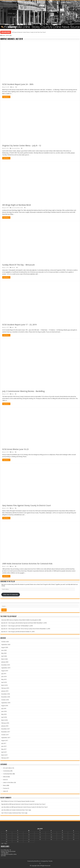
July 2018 (4, 708)
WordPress (37, 861)
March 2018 (4, 720)
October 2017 (5, 735)
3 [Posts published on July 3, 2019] (29, 833)
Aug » (6, 843)
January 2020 (5, 662)
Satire (5, 791)
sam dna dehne (5, 807)
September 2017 (6, 738)
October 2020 (5, 642)
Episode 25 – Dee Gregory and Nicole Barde (13, 632)
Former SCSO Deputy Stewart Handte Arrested (22, 801)
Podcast (5, 788)
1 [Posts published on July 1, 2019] (6, 833)
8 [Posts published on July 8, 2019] (6, 835)
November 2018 (6, 697)
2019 (7, 35)
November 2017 (6, 732)
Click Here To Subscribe (11, 595)
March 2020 (4, 659)
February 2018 (5, 723)
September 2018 (6, 703)
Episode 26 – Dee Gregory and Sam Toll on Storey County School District (21, 629)
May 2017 (4, 749)
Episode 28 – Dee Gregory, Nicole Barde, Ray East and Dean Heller (19, 623)
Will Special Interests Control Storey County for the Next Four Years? (29, 32)
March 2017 (4, 755)
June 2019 (4, 677)
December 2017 (6, 729)
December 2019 (6, 665)
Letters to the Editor (8, 783)
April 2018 (4, 717)
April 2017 (4, 752)
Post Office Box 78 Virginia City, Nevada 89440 (8, 851)
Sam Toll (4, 813)
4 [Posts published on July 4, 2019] (40, 833)
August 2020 (5, 647)
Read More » (6, 97)
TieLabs (50, 861)
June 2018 (4, 711)
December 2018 (6, 694)
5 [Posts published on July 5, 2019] (51, 833)
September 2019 (6, 668)
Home (3, 35)
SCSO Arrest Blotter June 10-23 (15, 449)
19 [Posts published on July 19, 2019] (51, 837)
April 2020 (4, 656)
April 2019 (4, 682)
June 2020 (4, 650)
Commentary (7, 771)
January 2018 (5, 726)
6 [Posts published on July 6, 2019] (62, 833)
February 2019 (5, 688)
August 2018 (5, 706)
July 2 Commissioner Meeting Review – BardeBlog (23, 391)
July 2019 (4, 674)
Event (4, 780)
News (13, 87)
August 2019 (5, 671)
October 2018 (5, 700)
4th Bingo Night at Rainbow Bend (16, 205)
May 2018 (4, 714)
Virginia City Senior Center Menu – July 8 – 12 (22, 146)
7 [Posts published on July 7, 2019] (74, 833)
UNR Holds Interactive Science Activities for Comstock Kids (27, 564)
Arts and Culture (7, 768)
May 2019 (4, 679)
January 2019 (5, 691)
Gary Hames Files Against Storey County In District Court (27, 505)
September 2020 (6, 645)
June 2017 (4, 746)
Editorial (13, 268)
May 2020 (4, 653)
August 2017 (5, 740)
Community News (15, 148)
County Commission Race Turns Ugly (21, 810)
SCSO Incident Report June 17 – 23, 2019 (19, 325)
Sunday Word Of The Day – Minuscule (18, 265)
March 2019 (4, 685)
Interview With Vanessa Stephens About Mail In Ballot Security (18, 620)
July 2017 (4, 743)
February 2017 (5, 758)
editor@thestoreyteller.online (9, 854)
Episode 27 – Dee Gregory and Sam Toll (12, 626)
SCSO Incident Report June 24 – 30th (18, 84)
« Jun (2, 843)
